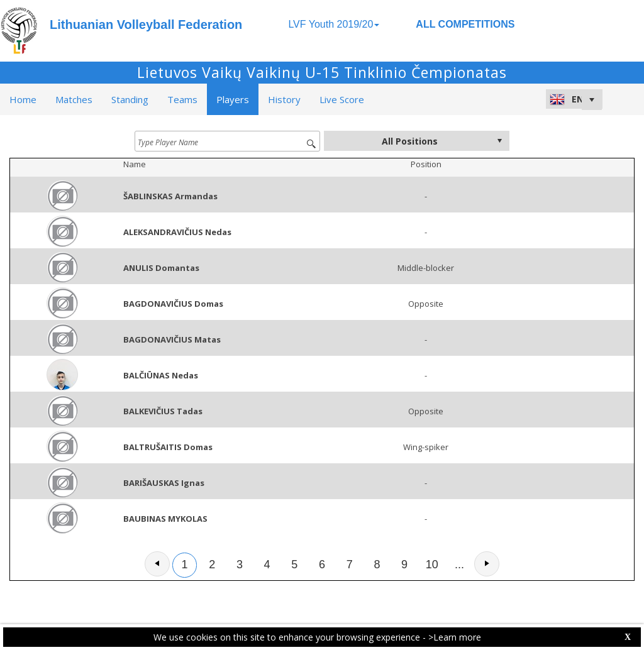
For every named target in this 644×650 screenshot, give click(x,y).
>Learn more (455, 637)
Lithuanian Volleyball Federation (146, 25)
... (459, 565)
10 (432, 565)
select (499, 141)
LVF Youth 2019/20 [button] (334, 24)
